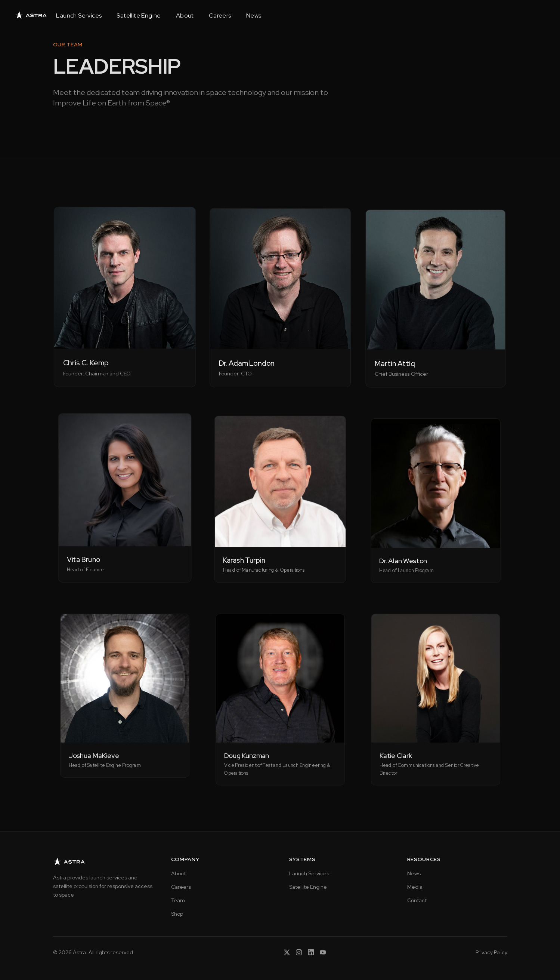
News (254, 16)
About (185, 16)
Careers (220, 16)
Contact (417, 900)
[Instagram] (299, 952)
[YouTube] (323, 952)
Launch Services (79, 16)
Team (178, 900)
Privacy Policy (491, 952)
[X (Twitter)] (287, 952)
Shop (177, 914)
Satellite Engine (139, 16)
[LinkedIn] (311, 952)
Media (415, 887)
